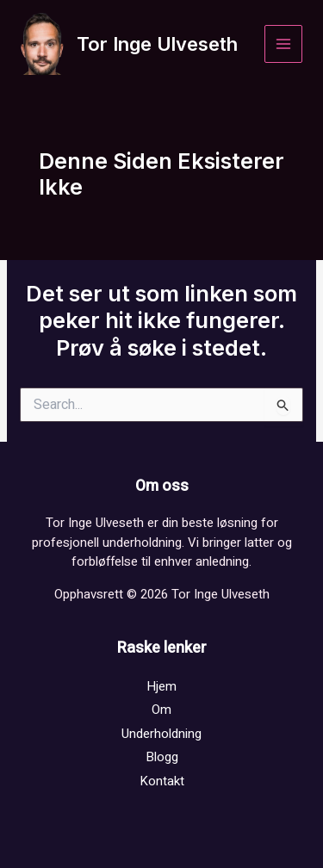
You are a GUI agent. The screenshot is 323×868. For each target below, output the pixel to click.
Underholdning (161, 734)
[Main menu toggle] (284, 44)
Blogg (162, 757)
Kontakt (162, 781)
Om (161, 710)
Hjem (161, 686)
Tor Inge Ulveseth (157, 44)
